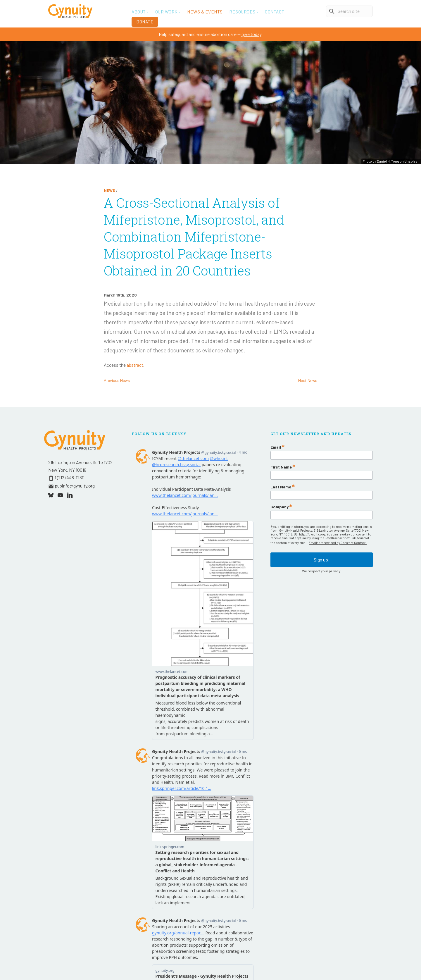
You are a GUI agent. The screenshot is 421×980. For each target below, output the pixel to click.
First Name (281, 467)
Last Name (281, 487)
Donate (145, 22)
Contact (275, 12)
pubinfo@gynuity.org (75, 486)
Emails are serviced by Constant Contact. (338, 543)
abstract (135, 365)
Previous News (117, 380)
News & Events (205, 12)
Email (276, 447)
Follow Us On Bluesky (159, 434)
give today (251, 34)
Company (279, 507)
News (109, 190)
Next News (308, 380)
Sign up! (322, 558)
